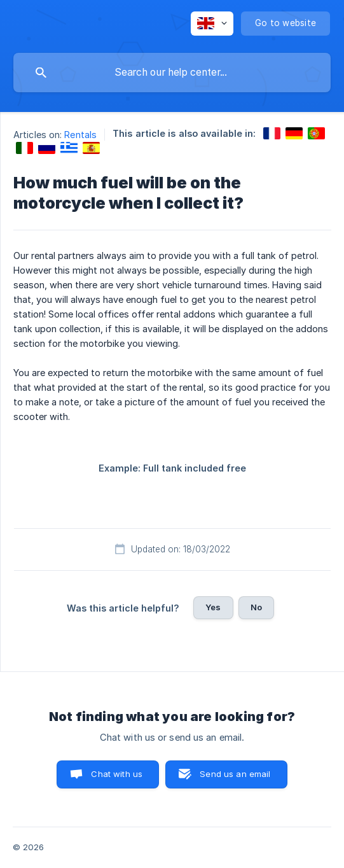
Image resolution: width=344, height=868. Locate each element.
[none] (212, 24)
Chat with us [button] (117, 774)
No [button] (256, 607)
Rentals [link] (80, 135)
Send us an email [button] (235, 774)
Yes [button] (213, 607)
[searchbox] (172, 73)
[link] (272, 133)
